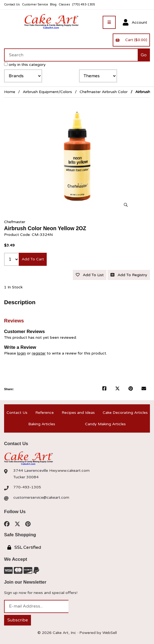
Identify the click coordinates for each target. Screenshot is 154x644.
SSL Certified (24, 547)
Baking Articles (42, 424)
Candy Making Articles (105, 424)
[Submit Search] (144, 55)
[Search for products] (71, 55)
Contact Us (12, 4)
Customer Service (35, 4)
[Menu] (109, 22)
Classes (64, 4)
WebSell (110, 633)
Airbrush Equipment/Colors (47, 92)
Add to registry (129, 275)
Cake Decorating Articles (125, 413)
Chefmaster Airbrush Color (104, 92)
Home (10, 92)
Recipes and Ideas (78, 413)
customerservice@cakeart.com (41, 497)
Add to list (90, 275)
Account (135, 23)
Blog (53, 4)
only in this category (25, 65)
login (21, 353)
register (39, 353)
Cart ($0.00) (131, 40)
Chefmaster (15, 222)
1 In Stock (13, 287)
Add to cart (33, 259)
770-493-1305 (27, 487)
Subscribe (18, 620)
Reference (45, 413)
